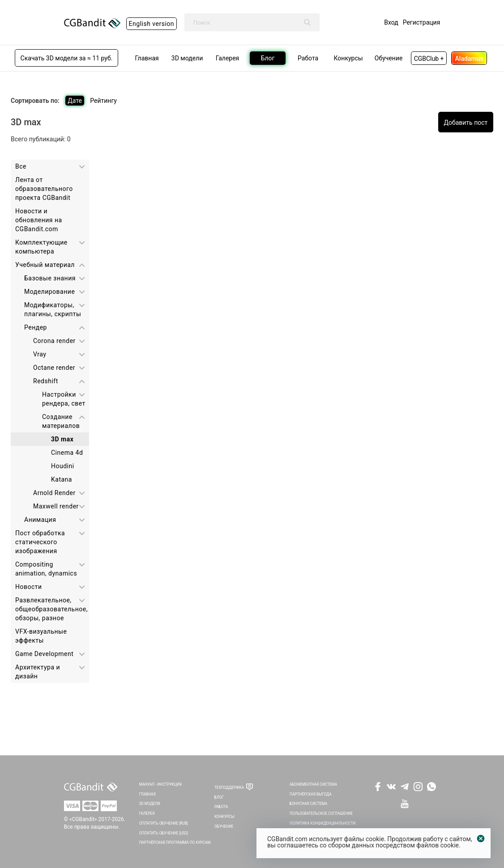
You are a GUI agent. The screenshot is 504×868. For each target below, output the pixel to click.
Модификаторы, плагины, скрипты (53, 309)
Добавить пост (466, 123)
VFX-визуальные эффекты (41, 636)
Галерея (147, 813)
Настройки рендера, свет (64, 399)
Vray (40, 354)
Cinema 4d (67, 453)
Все (21, 166)
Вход (391, 22)
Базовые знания (50, 278)
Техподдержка (229, 788)
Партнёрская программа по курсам (175, 843)
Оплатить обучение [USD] (164, 833)
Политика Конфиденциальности (322, 823)
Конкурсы (224, 817)
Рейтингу (103, 101)
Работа (221, 807)
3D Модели (150, 804)
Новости (29, 587)
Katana (62, 479)
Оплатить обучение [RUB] (164, 823)
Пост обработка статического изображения (40, 542)
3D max (62, 439)
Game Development (44, 654)
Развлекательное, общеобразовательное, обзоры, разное (51, 609)
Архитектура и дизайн (38, 672)
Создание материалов (61, 421)
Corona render (54, 341)
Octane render (54, 368)
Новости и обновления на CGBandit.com (39, 220)
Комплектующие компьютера (41, 247)
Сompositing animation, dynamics (46, 569)
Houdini (63, 466)
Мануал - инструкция (160, 784)
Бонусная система (308, 804)
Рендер (36, 327)
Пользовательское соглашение (321, 813)
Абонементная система (313, 784)
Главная (147, 794)
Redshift (46, 381)
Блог (219, 797)
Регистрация (422, 22)
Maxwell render (56, 506)
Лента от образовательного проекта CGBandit (44, 189)
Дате (75, 101)
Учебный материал (45, 265)
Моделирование (49, 292)
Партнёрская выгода (311, 794)
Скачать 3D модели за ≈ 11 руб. (67, 58)
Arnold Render (54, 493)
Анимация (40, 520)
